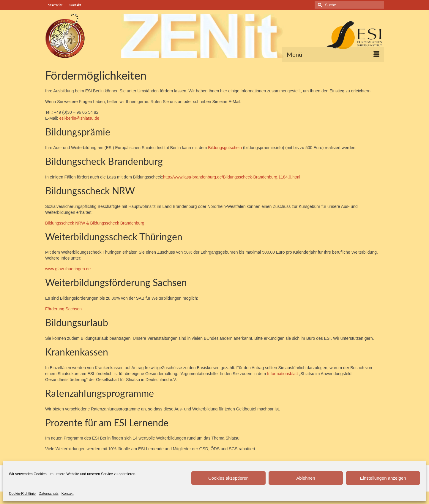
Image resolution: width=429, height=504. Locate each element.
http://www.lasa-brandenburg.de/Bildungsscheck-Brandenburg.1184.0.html (232, 177)
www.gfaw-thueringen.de (68, 269)
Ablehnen (306, 478)
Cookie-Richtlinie (22, 494)
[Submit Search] (319, 5)
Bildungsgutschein (225, 148)
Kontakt (68, 494)
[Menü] (333, 54)
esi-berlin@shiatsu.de (79, 118)
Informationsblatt (283, 374)
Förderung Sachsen (63, 309)
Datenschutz (49, 494)
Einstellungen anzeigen (383, 478)
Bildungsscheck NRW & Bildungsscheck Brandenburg (95, 223)
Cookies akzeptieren (228, 478)
